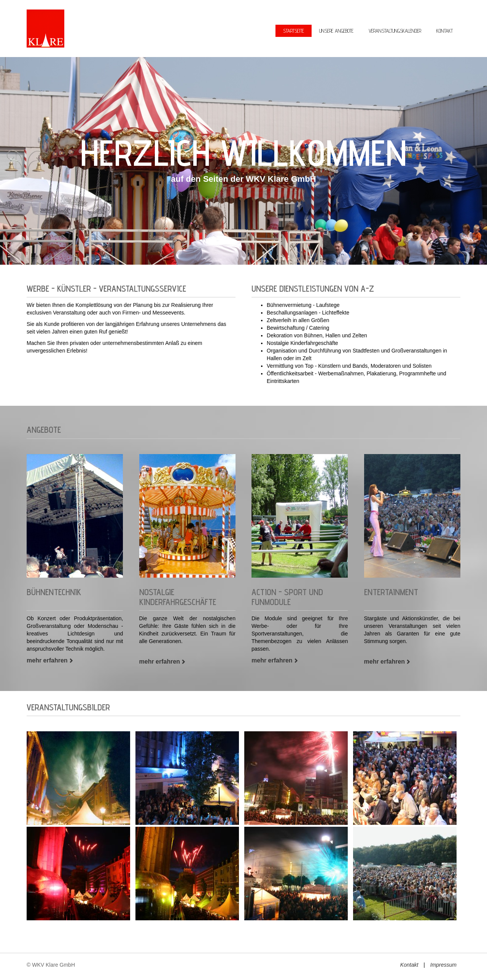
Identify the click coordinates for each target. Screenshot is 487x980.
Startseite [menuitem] (294, 31)
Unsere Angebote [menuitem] (336, 31)
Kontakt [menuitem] (445, 31)
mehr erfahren (47, 660)
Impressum (443, 965)
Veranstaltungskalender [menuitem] (395, 31)
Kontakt (409, 965)
